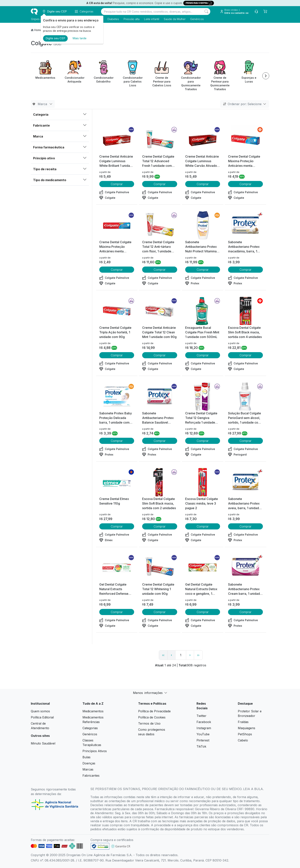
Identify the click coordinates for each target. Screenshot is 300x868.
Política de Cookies (152, 717)
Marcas (88, 769)
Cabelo (243, 740)
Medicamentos (93, 711)
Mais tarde (79, 38)
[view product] (117, 140)
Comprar (117, 184)
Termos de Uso (149, 723)
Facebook (204, 722)
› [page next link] (190, 655)
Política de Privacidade (154, 711)
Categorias (90, 728)
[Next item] (266, 76)
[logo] (34, 11)
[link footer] (100, 846)
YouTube (203, 734)
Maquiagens (247, 728)
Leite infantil (151, 19)
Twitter (201, 716)
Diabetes (113, 19)
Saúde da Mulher (174, 19)
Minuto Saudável (43, 743)
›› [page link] (198, 655)
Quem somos (40, 711)
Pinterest (203, 740)
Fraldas (243, 722)
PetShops (245, 734)
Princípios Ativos (95, 751)
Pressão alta (131, 19)
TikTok (201, 746)
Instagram (204, 728)
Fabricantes (91, 776)
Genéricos (197, 19)
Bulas (86, 757)
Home (38, 30)
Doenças (89, 763)
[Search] (206, 11)
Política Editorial (42, 717)
